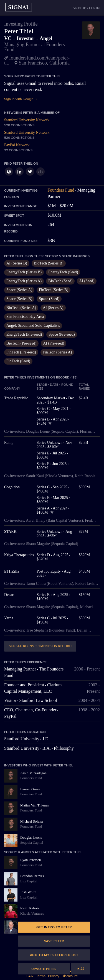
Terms (41, 976)
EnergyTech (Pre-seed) (24, 334)
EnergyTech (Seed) (63, 272)
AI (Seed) (87, 281)
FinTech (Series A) (57, 352)
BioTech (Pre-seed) (21, 343)
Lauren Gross (30, 789)
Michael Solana (31, 821)
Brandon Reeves (32, 876)
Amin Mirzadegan (33, 773)
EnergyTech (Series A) (24, 281)
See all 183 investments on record (40, 646)
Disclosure (70, 976)
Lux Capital (29, 881)
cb (40, 172)
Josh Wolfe (28, 892)
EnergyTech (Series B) (24, 272)
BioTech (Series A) (21, 308)
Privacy (54, 976)
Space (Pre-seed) (62, 334)
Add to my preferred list (54, 955)
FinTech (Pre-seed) (21, 352)
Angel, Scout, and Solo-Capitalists (33, 326)
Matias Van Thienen (35, 805)
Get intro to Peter (54, 927)
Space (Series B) (19, 299)
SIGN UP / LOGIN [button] (86, 8)
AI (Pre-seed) (54, 343)
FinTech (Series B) (54, 290)
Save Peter (54, 941)
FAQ (30, 976)
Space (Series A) (19, 290)
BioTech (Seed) (60, 281)
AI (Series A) (53, 308)
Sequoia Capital (32, 842)
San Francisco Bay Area (25, 317)
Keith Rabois (30, 908)
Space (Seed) (49, 299)
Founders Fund (61, 190)
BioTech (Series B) (49, 263)
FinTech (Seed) (18, 361)
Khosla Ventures (32, 913)
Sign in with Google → (21, 99)
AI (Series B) (17, 263)
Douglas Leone (31, 837)
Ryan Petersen (31, 860)
